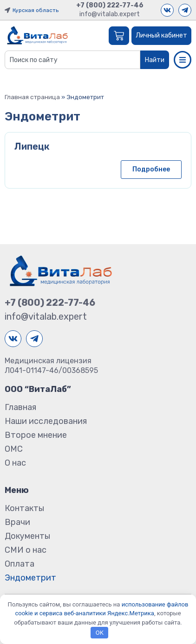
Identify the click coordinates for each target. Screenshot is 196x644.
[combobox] (72, 60)
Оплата (20, 564)
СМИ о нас (26, 550)
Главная (20, 407)
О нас (15, 463)
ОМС (14, 449)
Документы (27, 536)
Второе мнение (36, 435)
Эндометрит (30, 578)
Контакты (24, 508)
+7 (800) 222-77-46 (110, 5)
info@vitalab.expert (110, 14)
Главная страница (32, 97)
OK (100, 633)
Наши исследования (46, 421)
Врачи (17, 522)
